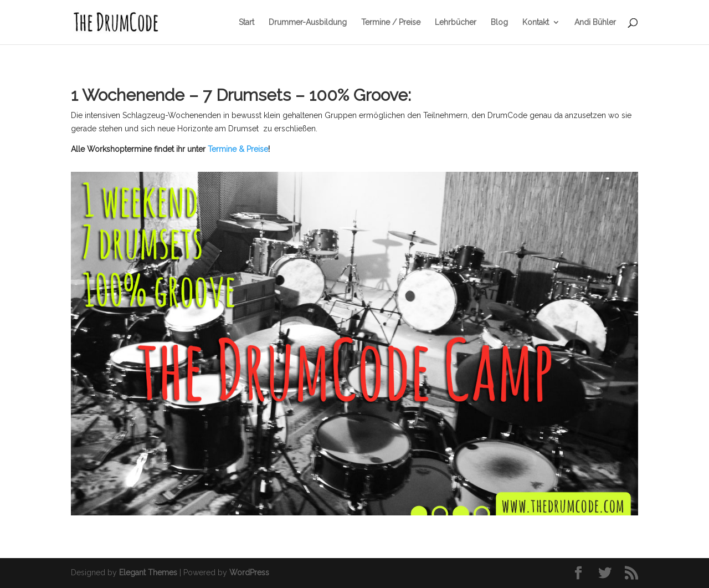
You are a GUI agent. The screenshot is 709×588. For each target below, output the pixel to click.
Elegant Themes (148, 572)
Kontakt (536, 22)
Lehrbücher (456, 22)
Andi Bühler (595, 22)
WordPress (249, 572)
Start (246, 22)
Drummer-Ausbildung (308, 22)
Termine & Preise (238, 149)
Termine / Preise (391, 22)
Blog (499, 22)
